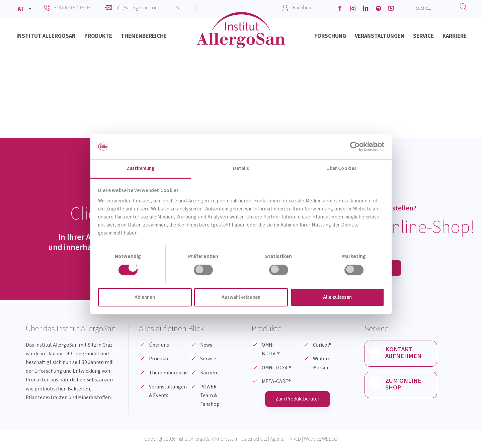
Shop (182, 8)
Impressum (227, 439)
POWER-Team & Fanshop (210, 395)
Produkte (159, 359)
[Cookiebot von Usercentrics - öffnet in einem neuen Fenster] (355, 147)
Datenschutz (254, 439)
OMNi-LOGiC (277, 368)
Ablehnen (145, 297)
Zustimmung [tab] (141, 168)
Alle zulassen (337, 297)
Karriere (209, 373)
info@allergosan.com (137, 8)
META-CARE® (276, 381)
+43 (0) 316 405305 (72, 8)
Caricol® (322, 345)
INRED (295, 439)
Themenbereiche (168, 373)
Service (208, 359)
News (206, 345)
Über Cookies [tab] (341, 168)
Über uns (159, 345)
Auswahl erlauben (241, 297)
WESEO (330, 439)
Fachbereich (306, 8)
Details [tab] (241, 168)
